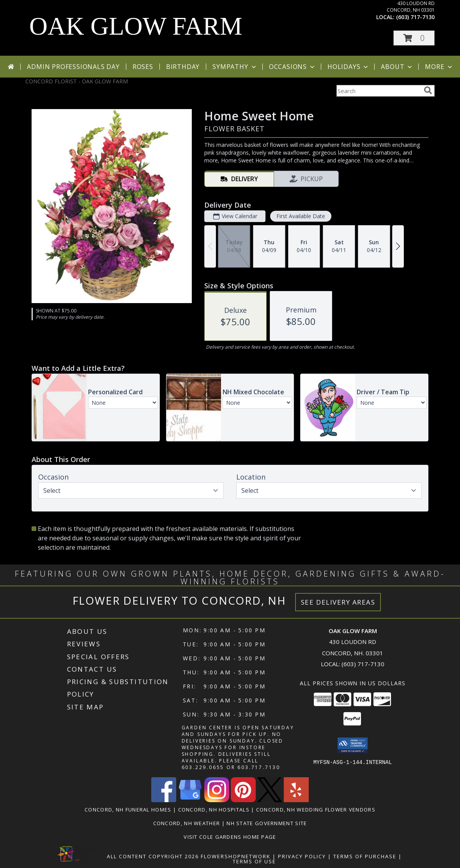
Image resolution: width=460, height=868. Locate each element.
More (439, 67)
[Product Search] (379, 91)
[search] (428, 90)
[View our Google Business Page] (190, 800)
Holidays (349, 67)
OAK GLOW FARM (136, 26)
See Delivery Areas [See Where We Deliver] (338, 602)
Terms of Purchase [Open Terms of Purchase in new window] (365, 856)
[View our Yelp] (296, 800)
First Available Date (301, 216)
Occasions (293, 67)
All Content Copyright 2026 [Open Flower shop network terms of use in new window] (153, 856)
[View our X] (270, 800)
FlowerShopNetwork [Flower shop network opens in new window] (236, 856)
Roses (143, 67)
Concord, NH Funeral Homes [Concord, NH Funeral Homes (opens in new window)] (128, 810)
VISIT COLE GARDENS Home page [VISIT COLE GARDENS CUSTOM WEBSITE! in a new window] (230, 837)
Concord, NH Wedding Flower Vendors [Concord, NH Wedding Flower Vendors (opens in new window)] (316, 810)
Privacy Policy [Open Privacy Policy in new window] (302, 856)
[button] (414, 38)
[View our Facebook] (164, 800)
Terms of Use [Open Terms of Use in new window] (254, 861)
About (397, 67)
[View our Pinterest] (243, 800)
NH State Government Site (267, 823)
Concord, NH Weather (187, 823)
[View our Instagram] (217, 800)
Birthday (183, 67)
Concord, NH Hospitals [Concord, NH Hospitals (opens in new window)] (214, 810)
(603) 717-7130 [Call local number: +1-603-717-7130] (415, 17)
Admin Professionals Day (73, 67)
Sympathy (235, 67)
